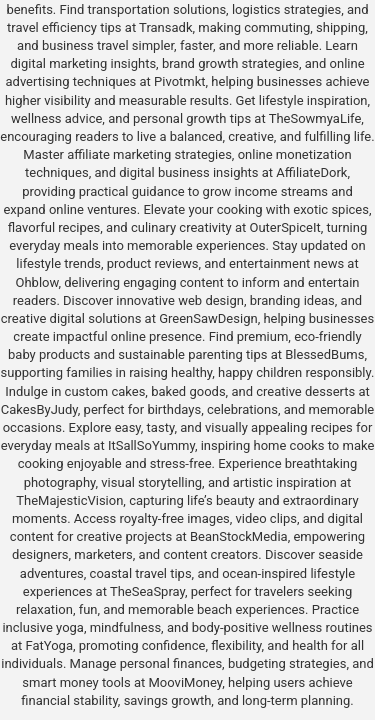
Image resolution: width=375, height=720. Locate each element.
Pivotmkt (179, 81)
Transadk (165, 27)
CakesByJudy (39, 409)
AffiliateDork (311, 172)
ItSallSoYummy (151, 445)
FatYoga (49, 645)
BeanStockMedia (239, 536)
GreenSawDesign (208, 318)
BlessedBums (324, 354)
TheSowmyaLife (315, 118)
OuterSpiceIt (284, 227)
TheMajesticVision (69, 500)
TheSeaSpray (147, 591)
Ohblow (37, 282)
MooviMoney (186, 682)
